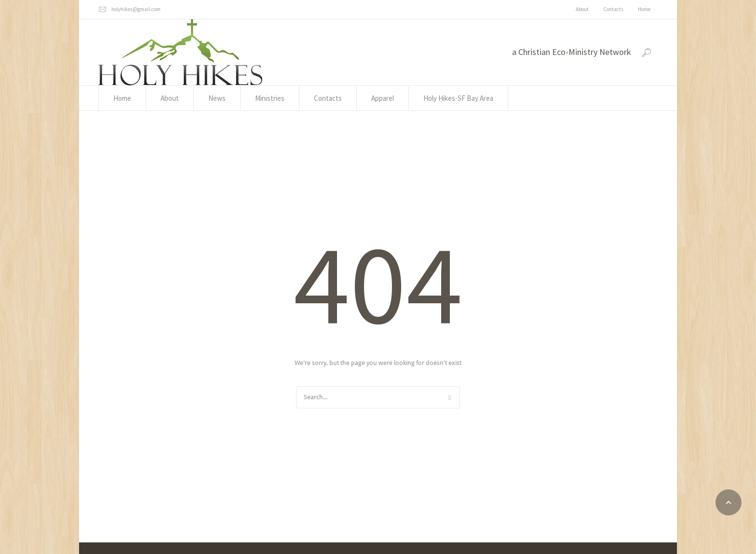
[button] (729, 502)
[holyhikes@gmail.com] (102, 9)
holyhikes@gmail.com (136, 9)
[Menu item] (582, 10)
